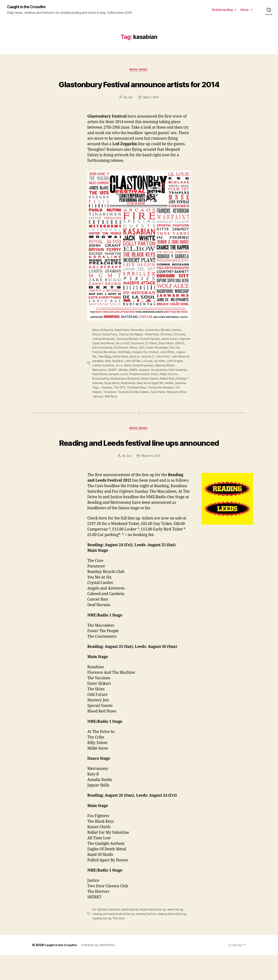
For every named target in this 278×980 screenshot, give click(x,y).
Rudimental (132, 395)
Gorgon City (147, 365)
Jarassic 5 (160, 370)
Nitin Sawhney (180, 382)
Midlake (124, 382)
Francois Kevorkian (111, 365)
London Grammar (115, 378)
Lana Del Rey (147, 374)
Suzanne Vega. (102, 400)
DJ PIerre (165, 357)
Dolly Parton (181, 357)
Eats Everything (113, 361)
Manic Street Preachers (151, 378)
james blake (132, 370)
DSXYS (97, 361)
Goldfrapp (131, 365)
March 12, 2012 (151, 481)
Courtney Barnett (128, 352)
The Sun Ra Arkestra (175, 400)
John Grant (175, 370)
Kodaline (131, 374)
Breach (97, 348)
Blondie (169, 344)
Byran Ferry (111, 348)
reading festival (147, 939)
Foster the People (170, 361)
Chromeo (169, 348)
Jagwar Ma (100, 370)
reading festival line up (173, 939)
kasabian (111, 374)
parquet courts (119, 387)
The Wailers (100, 404)
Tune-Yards (165, 404)
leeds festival (131, 935)
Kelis (121, 374)
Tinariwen (116, 404)
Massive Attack (178, 378)
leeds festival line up (155, 935)
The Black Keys (150, 400)
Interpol (162, 365)
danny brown (172, 352)
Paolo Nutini (100, 387)
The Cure (119, 943)
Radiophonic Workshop (126, 391)
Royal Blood (115, 395)
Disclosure (151, 357)
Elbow (146, 361)
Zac (130, 111)
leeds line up (178, 935)
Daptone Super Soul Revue (110, 357)
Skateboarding (222, 10)
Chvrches (183, 348)
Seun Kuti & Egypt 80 (155, 395)
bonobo (181, 344)
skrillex (174, 395)
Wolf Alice (120, 408)
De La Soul (136, 357)
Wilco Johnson (102, 408)
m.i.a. (131, 378)
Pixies (157, 387)
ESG (154, 361)
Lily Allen (175, 374)
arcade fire (155, 344)
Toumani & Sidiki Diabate (140, 404)
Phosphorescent (141, 387)
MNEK (135, 382)
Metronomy (100, 382)
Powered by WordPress (101, 970)
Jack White (175, 365)
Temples (119, 400)
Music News (139, 71)
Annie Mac (140, 344)
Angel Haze (124, 344)
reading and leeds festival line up (114, 939)
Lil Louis (162, 374)
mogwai (145, 382)
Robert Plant (170, 391)
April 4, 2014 (151, 111)
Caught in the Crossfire (29, 7)
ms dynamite (161, 382)
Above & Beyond (103, 344)
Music (245, 10)
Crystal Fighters (152, 352)
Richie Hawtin (152, 391)
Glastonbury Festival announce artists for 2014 (139, 91)
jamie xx (146, 370)
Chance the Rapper (132, 348)
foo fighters (100, 935)
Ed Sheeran (133, 361)
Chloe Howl (153, 348)
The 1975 (132, 400)
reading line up (102, 943)
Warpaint (180, 404)
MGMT (113, 382)
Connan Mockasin (104, 352)
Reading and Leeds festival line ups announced (139, 461)
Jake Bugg (115, 370)
